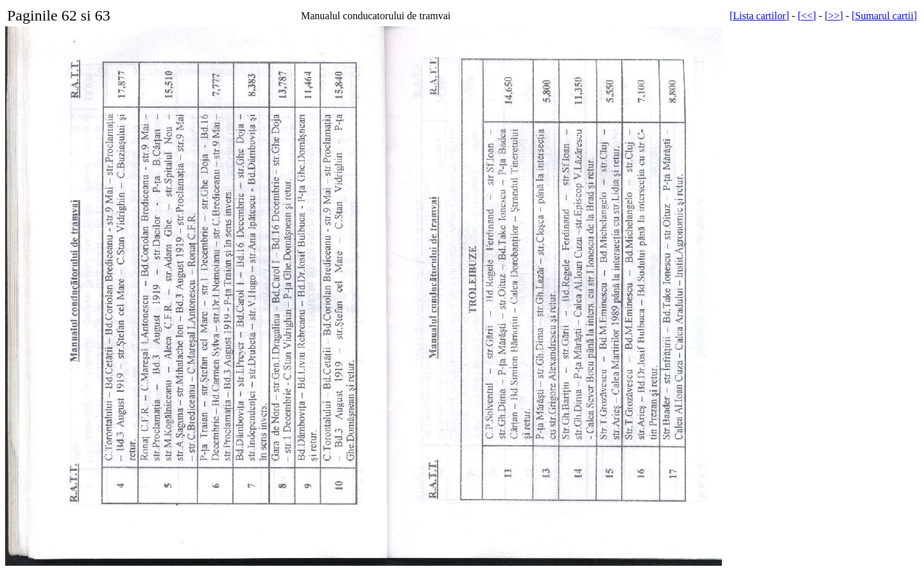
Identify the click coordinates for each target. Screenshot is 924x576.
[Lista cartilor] (759, 16)
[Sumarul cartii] (884, 16)
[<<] (807, 16)
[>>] (834, 16)
